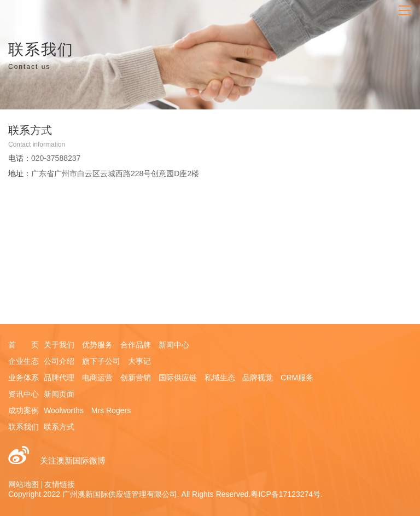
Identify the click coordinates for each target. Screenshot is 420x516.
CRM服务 (297, 378)
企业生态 (24, 361)
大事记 (139, 361)
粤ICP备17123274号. (287, 494)
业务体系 (24, 378)
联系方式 (59, 427)
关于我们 (59, 345)
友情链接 (60, 484)
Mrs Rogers (111, 410)
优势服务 (97, 345)
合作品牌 (136, 345)
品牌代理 (59, 378)
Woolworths (64, 410)
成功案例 (24, 410)
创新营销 (136, 378)
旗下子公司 (101, 361)
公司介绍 (59, 361)
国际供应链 (178, 378)
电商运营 (97, 378)
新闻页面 (59, 394)
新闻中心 (174, 345)
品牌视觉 (258, 378)
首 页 (24, 345)
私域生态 (220, 378)
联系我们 (24, 427)
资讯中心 (24, 394)
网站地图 (24, 484)
